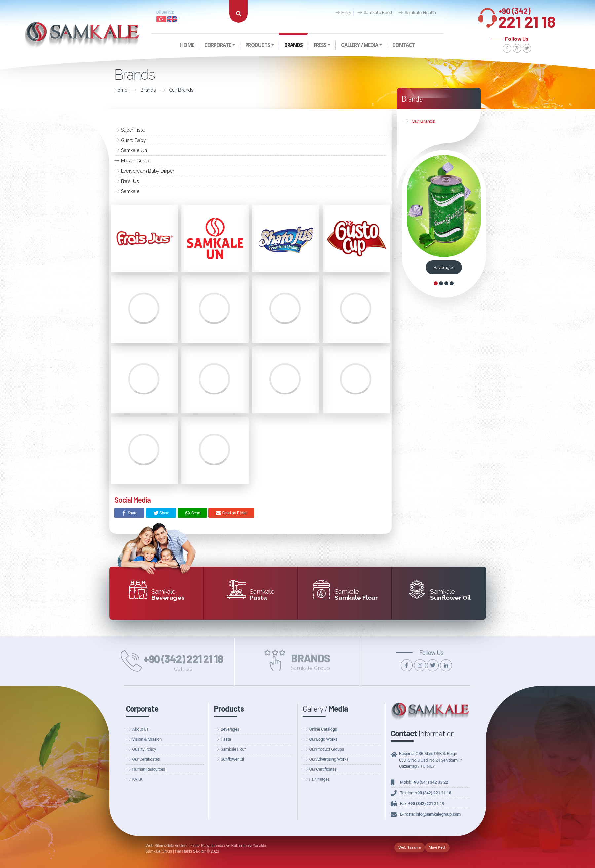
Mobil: (424, 782)
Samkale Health (417, 13)
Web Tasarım (410, 847)
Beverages (444, 267)
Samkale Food (375, 13)
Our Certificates (146, 759)
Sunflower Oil (232, 759)
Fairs (432, 20)
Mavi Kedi (437, 847)
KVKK (138, 779)
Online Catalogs (323, 729)
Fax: (422, 803)
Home (116, 90)
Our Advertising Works (329, 759)
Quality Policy (144, 749)
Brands (143, 90)
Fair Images (319, 779)
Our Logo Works (323, 739)
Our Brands (176, 90)
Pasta (226, 739)
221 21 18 (527, 16)
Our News (371, 20)
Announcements (404, 20)
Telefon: (426, 793)
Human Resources (149, 769)
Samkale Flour (233, 749)
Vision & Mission (147, 739)
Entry (343, 13)
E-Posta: (430, 814)
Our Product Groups (327, 749)
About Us (141, 729)
